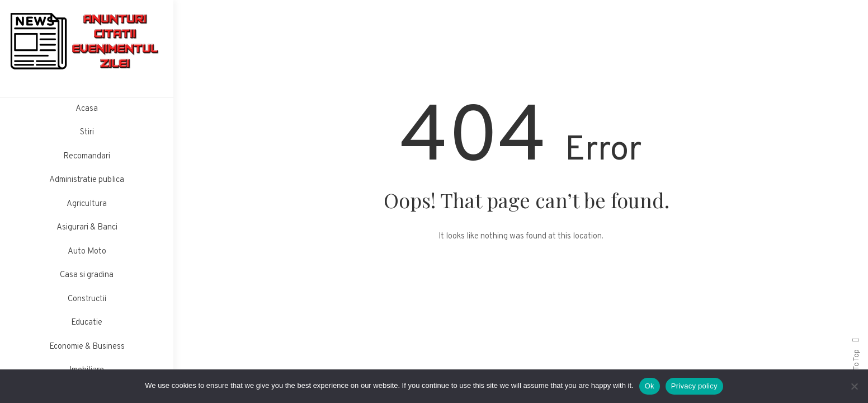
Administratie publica (87, 180)
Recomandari (87, 156)
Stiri (87, 132)
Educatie (87, 323)
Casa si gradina (87, 275)
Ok (650, 386)
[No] (854, 386)
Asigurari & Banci (87, 228)
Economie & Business (87, 347)
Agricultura (87, 204)
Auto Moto (87, 252)
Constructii (87, 299)
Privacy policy (694, 386)
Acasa (87, 109)
